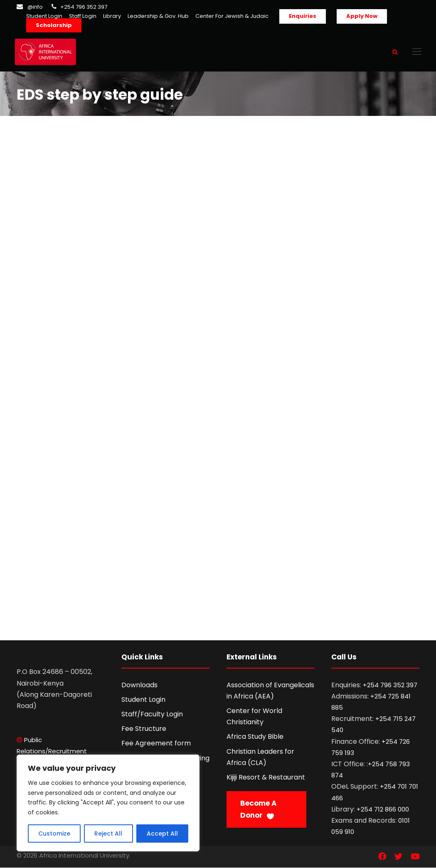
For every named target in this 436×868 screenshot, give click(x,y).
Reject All (108, 834)
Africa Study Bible (255, 737)
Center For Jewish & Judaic (232, 16)
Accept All (162, 834)
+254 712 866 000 (383, 810)
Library (112, 16)
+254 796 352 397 (84, 7)
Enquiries (303, 16)
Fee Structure (144, 729)
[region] (108, 803)
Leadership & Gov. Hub (158, 16)
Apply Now (362, 16)
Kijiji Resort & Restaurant (266, 778)
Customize (54, 834)
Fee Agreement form (156, 744)
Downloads (139, 685)
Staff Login (83, 16)
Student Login (44, 16)
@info (35, 7)
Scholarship (54, 25)
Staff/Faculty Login (152, 714)
